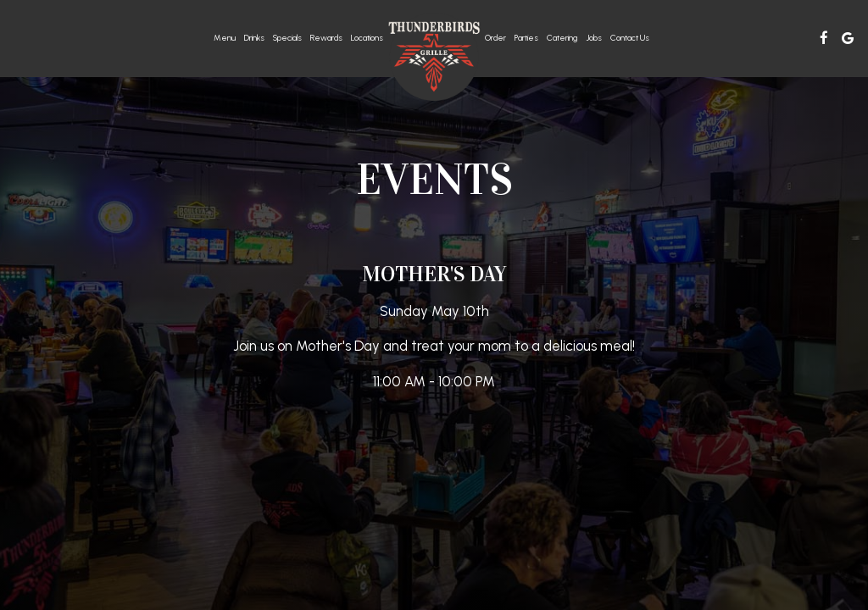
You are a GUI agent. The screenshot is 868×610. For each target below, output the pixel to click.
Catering (562, 38)
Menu (225, 38)
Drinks (254, 38)
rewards (326, 38)
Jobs (594, 38)
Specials (287, 38)
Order (495, 38)
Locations (367, 38)
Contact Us (630, 38)
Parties (526, 38)
